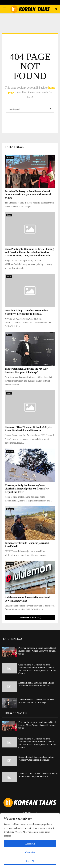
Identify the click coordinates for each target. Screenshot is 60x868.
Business (10, 564)
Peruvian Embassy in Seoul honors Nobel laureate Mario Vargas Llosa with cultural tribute (28, 195)
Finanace (10, 157)
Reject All (30, 861)
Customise (30, 852)
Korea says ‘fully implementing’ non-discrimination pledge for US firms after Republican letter (27, 489)
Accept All (30, 844)
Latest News (14, 147)
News (9, 215)
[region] (30, 841)
